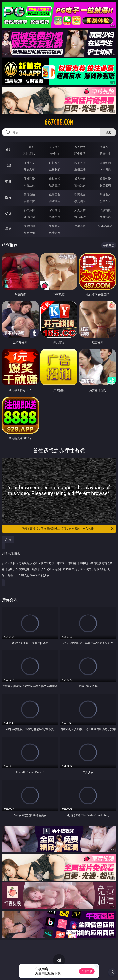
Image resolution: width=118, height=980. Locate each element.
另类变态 (105, 185)
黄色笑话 (80, 217)
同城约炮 (29, 226)
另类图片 (105, 201)
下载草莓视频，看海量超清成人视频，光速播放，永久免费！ (68, 529)
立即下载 (87, 971)
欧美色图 (80, 194)
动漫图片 (105, 194)
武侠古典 (105, 210)
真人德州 (55, 147)
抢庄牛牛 (105, 154)
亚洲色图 (55, 194)
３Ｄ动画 (105, 163)
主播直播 (80, 169)
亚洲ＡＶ (29, 163)
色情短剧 (55, 233)
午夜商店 (55, 226)
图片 (8, 197)
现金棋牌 (80, 154)
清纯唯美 (55, 201)
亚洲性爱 (29, 178)
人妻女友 (80, 210)
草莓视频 (80, 226)
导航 (8, 229)
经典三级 (55, 185)
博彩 (8, 150)
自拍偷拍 (55, 163)
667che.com (59, 122)
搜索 (108, 132)
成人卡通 (80, 178)
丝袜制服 (55, 169)
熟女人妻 (29, 169)
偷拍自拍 (55, 178)
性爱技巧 (105, 217)
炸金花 (55, 154)
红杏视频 (29, 233)
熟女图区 (80, 201)
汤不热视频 (105, 226)
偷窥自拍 (29, 194)
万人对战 (80, 147)
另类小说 (55, 217)
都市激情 (29, 210)
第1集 (8, 539)
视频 (8, 166)
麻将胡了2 (29, 154)
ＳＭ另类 (105, 169)
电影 (8, 181)
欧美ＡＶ (80, 163)
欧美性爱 (105, 178)
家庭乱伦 (55, 210)
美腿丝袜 (29, 201)
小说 (8, 213)
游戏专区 (105, 147)
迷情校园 (29, 217)
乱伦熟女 (80, 185)
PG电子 (29, 147)
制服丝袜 (29, 185)
